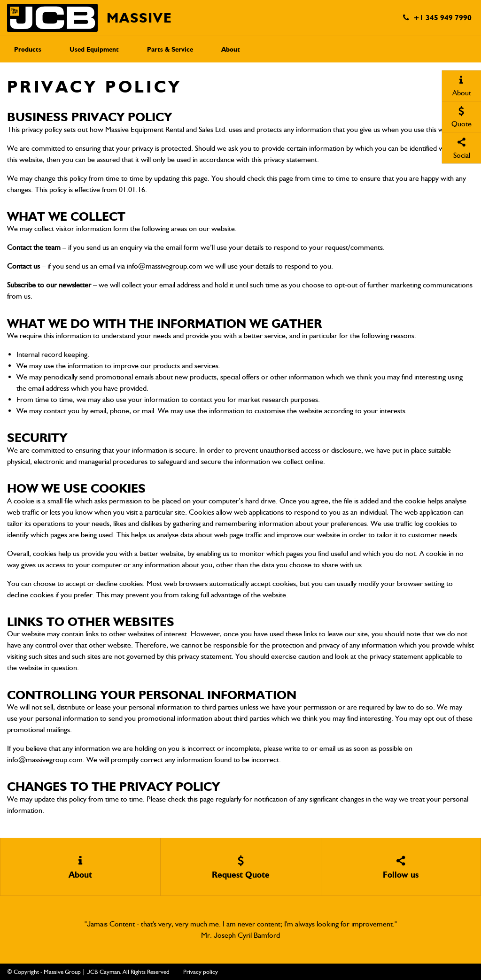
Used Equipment (94, 50)
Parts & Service (170, 50)
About (231, 50)
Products (28, 50)
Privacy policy (201, 972)
